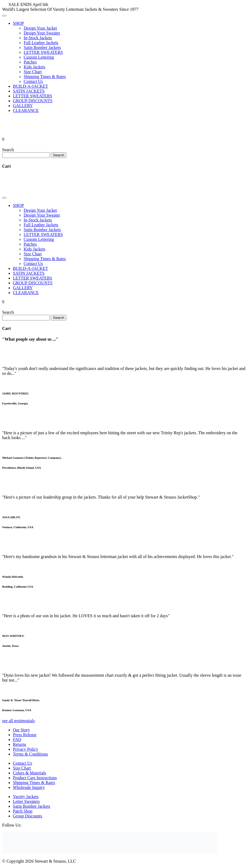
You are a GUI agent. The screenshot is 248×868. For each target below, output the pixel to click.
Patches (30, 62)
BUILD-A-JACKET (30, 86)
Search (8, 150)
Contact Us (33, 81)
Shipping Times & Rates (45, 77)
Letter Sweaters (26, 801)
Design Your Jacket (40, 28)
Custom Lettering (39, 57)
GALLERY (23, 106)
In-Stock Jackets (38, 38)
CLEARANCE (26, 110)
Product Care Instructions (35, 778)
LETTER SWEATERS (43, 52)
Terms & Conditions (30, 754)
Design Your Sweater (42, 33)
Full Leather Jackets (41, 43)
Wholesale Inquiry (29, 787)
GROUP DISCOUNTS (33, 101)
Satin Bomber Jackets (42, 47)
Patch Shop (23, 811)
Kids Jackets (34, 67)
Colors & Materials (30, 773)
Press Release (25, 735)
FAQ (17, 740)
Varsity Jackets (26, 797)
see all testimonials (19, 721)
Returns (20, 744)
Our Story (21, 730)
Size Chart (33, 72)
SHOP (18, 23)
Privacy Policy (26, 749)
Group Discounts (28, 816)
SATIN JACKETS (29, 91)
